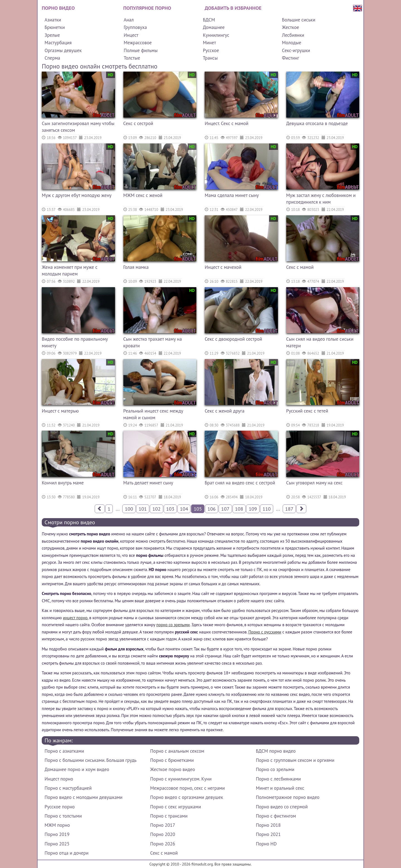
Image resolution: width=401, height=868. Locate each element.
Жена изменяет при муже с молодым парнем (70, 270)
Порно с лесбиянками (278, 779)
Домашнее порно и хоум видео (77, 769)
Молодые (292, 43)
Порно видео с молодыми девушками (84, 797)
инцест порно (75, 618)
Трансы (210, 58)
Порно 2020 (162, 834)
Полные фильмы (141, 50)
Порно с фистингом (276, 816)
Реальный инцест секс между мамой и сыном (153, 414)
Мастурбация (58, 43)
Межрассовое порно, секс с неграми (187, 788)
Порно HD (266, 844)
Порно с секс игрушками (175, 807)
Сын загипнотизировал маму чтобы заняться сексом (78, 127)
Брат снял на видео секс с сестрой (240, 483)
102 (156, 509)
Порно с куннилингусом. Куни (181, 779)
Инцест (131, 35)
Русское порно (60, 807)
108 (239, 509)
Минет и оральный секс (280, 788)
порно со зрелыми (173, 625)
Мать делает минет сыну (148, 483)
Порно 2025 (57, 844)
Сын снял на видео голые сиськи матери (320, 342)
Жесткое (291, 27)
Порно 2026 (162, 844)
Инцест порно (59, 779)
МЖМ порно (57, 825)
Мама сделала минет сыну (232, 195)
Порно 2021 (268, 834)
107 (225, 509)
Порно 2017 (162, 825)
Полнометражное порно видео (288, 797)
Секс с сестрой (138, 123)
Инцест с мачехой (223, 267)
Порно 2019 (57, 834)
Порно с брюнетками (172, 760)
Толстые (132, 58)
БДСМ (209, 20)
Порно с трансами (169, 816)
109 (253, 509)
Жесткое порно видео (173, 769)
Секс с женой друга (225, 411)
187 (289, 509)
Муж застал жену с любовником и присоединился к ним (321, 199)
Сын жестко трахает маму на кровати (153, 342)
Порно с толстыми (63, 816)
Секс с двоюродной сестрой (233, 339)
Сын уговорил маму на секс (315, 483)
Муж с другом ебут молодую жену (77, 195)
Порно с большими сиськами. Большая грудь (91, 760)
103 (170, 509)
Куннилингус (216, 35)
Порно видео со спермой (282, 807)
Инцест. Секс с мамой (227, 123)
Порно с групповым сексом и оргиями (295, 760)
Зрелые (52, 35)
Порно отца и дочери (67, 853)
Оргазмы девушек (63, 50)
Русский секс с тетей (307, 411)
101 (143, 509)
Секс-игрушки (296, 50)
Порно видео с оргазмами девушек (187, 797)
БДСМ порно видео (276, 751)
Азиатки (53, 20)
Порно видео (58, 8)
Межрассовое (138, 43)
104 (184, 509)
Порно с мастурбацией (68, 788)
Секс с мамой (300, 267)
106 (211, 509)
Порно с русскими (265, 632)
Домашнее (214, 27)
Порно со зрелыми (275, 769)
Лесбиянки (293, 35)
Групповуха (135, 27)
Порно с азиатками (64, 751)
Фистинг (291, 58)
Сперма (52, 58)
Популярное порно (147, 8)
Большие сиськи (299, 20)
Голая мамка (136, 267)
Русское (211, 50)
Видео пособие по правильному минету (75, 342)
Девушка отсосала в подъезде (317, 123)
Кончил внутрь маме (63, 483)
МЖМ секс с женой (143, 195)
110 (267, 509)
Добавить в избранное (233, 8)
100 (129, 509)
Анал (129, 20)
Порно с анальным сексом (177, 751)
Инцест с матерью (60, 411)
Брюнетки (55, 27)
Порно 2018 (268, 825)
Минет (209, 43)
